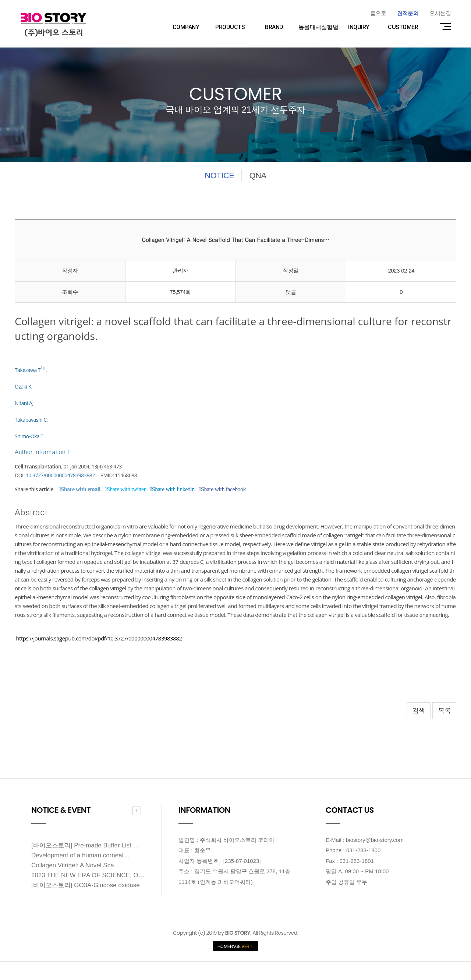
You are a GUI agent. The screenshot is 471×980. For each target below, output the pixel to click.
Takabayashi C (31, 420)
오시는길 (440, 13)
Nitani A (23, 403)
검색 (419, 711)
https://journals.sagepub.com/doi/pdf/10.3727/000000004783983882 (99, 638)
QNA (258, 175)
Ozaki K (23, 387)
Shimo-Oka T (29, 436)
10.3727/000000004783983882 (60, 475)
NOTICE (219, 175)
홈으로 (378, 13)
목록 (444, 711)
